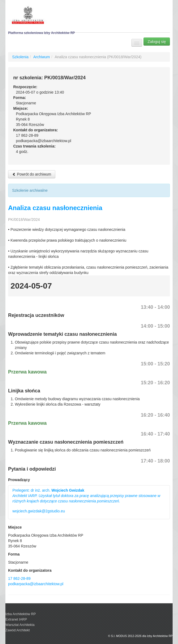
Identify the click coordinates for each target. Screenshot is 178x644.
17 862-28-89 (19, 578)
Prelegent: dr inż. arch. (86, 496)
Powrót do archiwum (32, 174)
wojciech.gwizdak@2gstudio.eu (39, 511)
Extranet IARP (16, 619)
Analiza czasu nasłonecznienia (55, 208)
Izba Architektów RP (21, 614)
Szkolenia (20, 57)
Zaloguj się (157, 42)
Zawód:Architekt (18, 630)
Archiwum (41, 57)
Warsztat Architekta (20, 625)
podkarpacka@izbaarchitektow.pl (36, 584)
